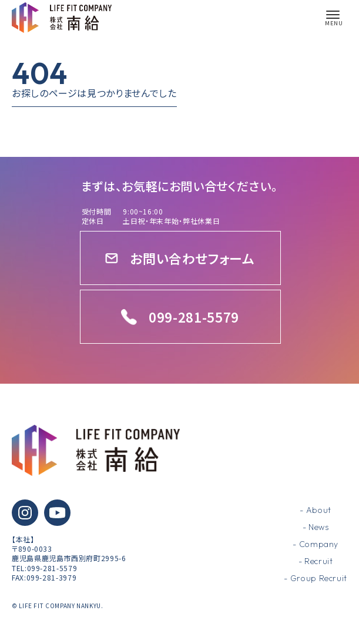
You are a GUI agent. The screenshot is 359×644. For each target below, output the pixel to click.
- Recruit (316, 561)
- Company (316, 544)
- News (316, 527)
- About (315, 510)
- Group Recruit (316, 578)
